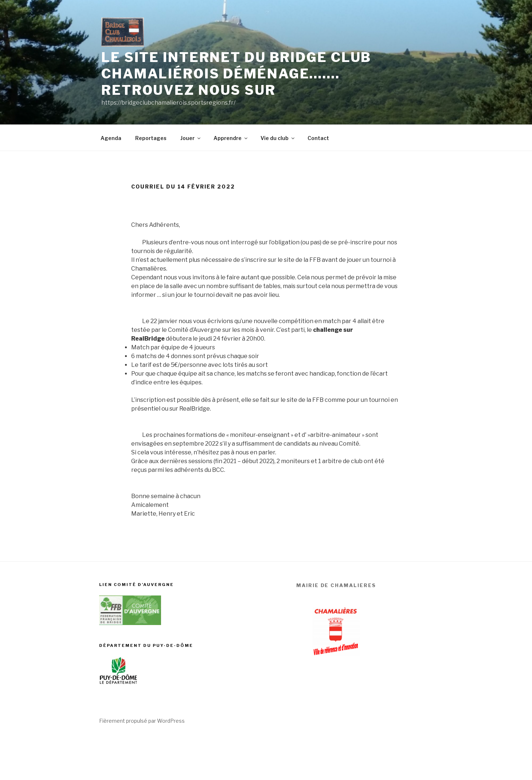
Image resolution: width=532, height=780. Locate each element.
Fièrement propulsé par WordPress (142, 721)
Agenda (111, 138)
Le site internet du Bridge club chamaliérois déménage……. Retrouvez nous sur (236, 74)
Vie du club (278, 138)
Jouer (191, 138)
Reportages (151, 138)
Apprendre (231, 138)
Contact (318, 138)
